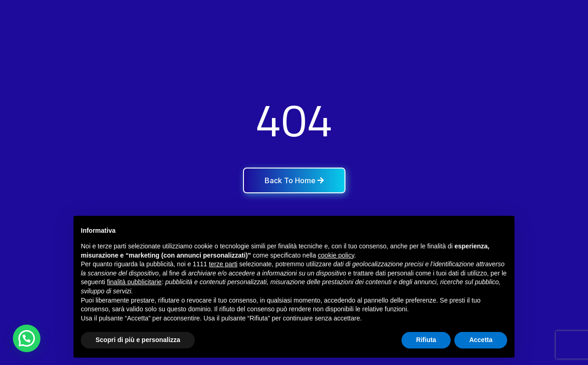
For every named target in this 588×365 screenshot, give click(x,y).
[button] (27, 338)
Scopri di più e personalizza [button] (138, 340)
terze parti (223, 264)
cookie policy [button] (336, 255)
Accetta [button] (481, 340)
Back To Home (294, 180)
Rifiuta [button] (426, 340)
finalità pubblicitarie (134, 282)
